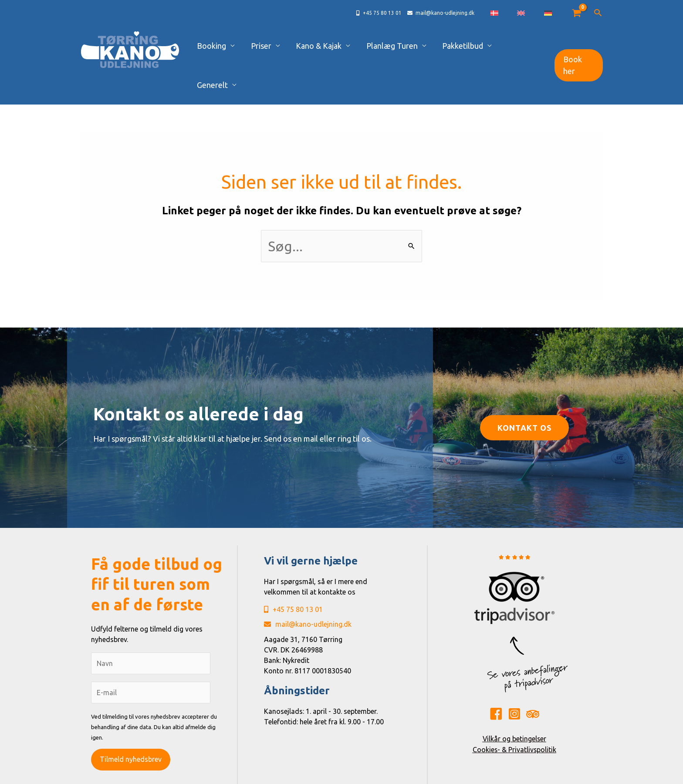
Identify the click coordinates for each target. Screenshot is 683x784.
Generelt (516, 46)
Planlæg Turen (401, 46)
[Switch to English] (540, 13)
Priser (286, 46)
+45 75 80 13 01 (293, 571)
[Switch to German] (554, 13)
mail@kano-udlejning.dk (308, 585)
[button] (598, 13)
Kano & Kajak (336, 46)
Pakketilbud (464, 46)
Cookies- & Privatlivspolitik (514, 710)
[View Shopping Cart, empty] (576, 13)
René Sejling (415, 774)
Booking (245, 46)
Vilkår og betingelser (514, 700)
